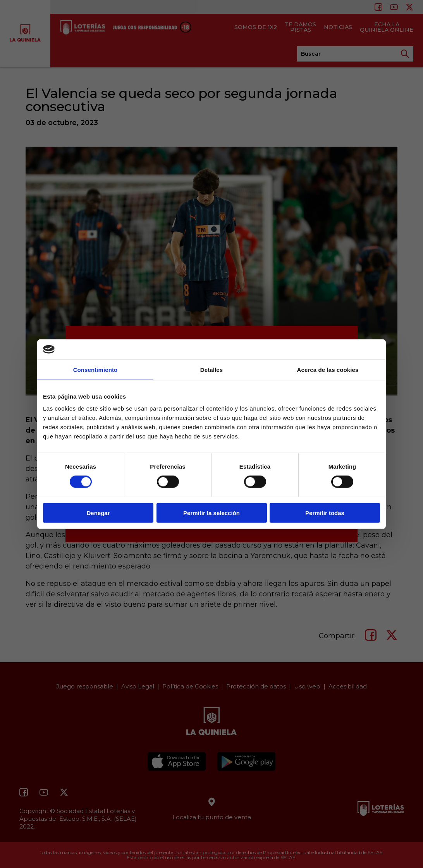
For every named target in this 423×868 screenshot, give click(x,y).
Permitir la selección (211, 513)
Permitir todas (325, 513)
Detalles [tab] (211, 370)
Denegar (98, 513)
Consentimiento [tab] (95, 370)
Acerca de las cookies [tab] (328, 370)
